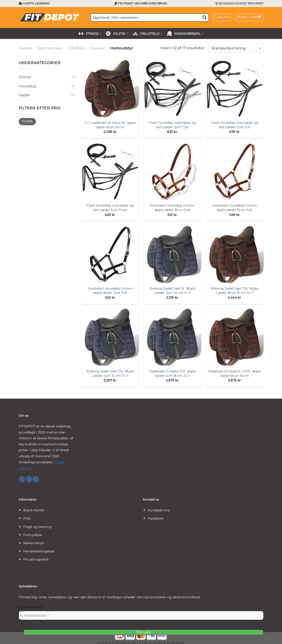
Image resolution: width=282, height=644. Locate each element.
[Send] (205, 17)
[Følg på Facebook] (22, 479)
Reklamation (34, 543)
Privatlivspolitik (36, 559)
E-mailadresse (31, 607)
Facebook (156, 518)
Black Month (34, 510)
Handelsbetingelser (39, 551)
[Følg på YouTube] (36, 479)
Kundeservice (159, 510)
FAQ (27, 518)
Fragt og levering (38, 527)
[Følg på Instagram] (29, 479)
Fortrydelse (33, 535)
